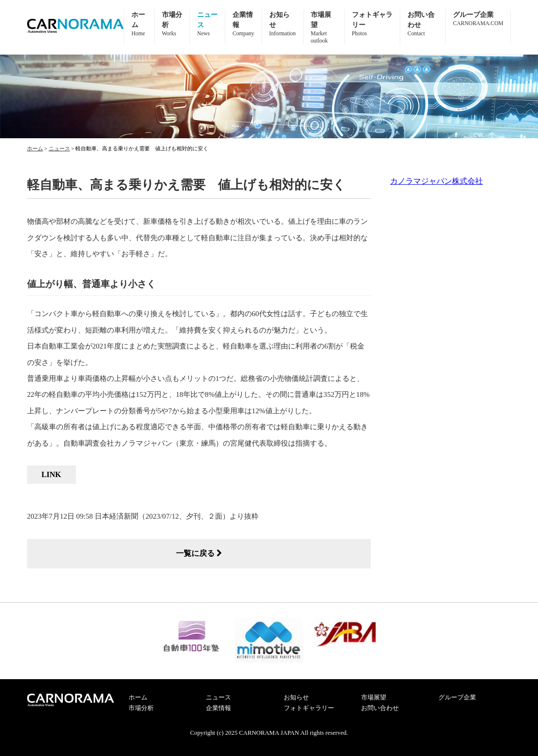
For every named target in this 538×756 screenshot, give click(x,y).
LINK (51, 474)
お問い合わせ (380, 708)
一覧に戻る (199, 553)
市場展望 (374, 698)
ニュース (218, 698)
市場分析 (141, 708)
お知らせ (296, 698)
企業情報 (218, 708)
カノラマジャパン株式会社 (436, 181)
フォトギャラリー (309, 708)
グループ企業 (457, 698)
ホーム (138, 698)
